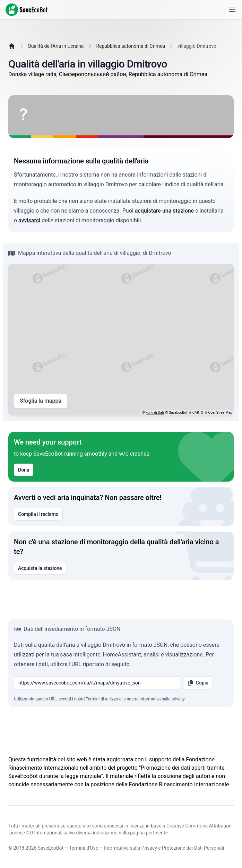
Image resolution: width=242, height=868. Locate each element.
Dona (24, 470)
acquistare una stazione (165, 211)
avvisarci (29, 220)
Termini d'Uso (84, 848)
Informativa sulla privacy (162, 699)
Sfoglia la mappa (41, 401)
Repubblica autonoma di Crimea (131, 46)
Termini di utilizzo (102, 699)
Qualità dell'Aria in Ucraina (56, 46)
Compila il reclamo (38, 514)
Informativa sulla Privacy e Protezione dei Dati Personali (164, 848)
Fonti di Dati (155, 413)
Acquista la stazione (40, 568)
